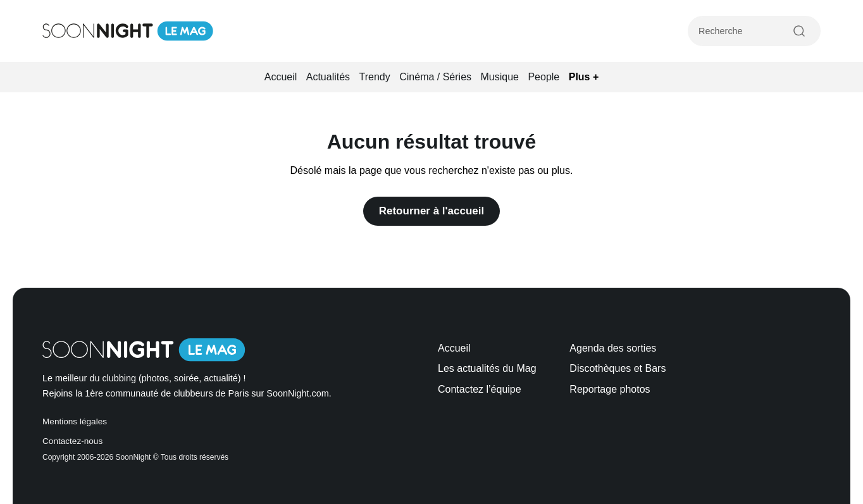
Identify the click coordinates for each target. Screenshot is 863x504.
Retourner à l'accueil (432, 211)
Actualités (328, 77)
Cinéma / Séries (435, 77)
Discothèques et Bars (618, 368)
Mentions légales (75, 421)
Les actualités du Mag (487, 368)
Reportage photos (610, 389)
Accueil (281, 77)
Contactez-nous (72, 441)
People (543, 77)
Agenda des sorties (613, 348)
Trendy (375, 77)
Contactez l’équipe (480, 389)
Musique (500, 77)
